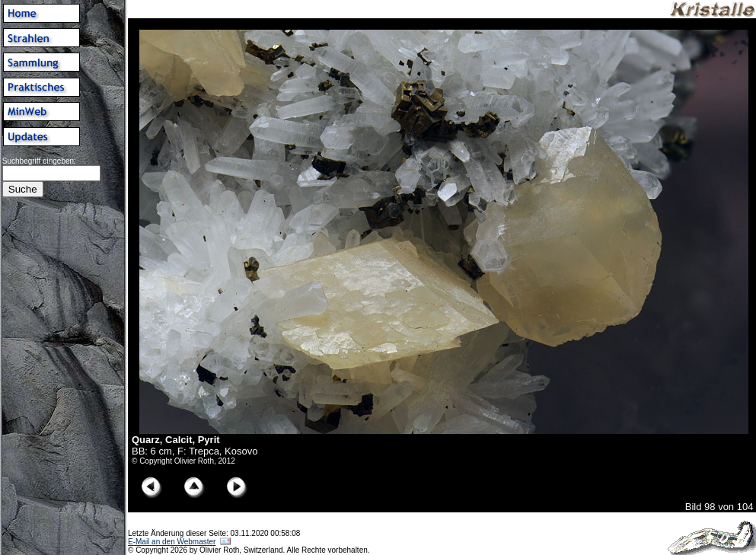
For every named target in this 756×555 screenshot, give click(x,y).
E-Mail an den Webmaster (172, 542)
